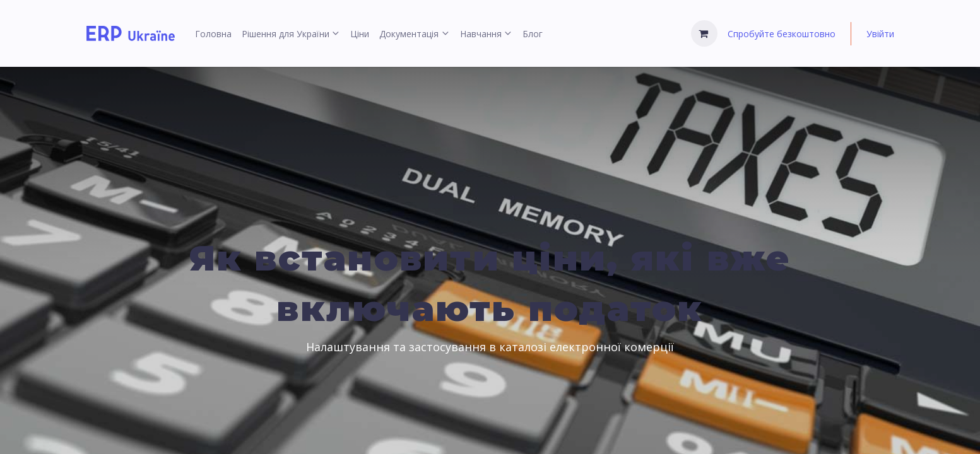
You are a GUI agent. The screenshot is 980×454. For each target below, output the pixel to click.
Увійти (880, 34)
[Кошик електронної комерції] (704, 33)
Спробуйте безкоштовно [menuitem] (782, 34)
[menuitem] (213, 34)
